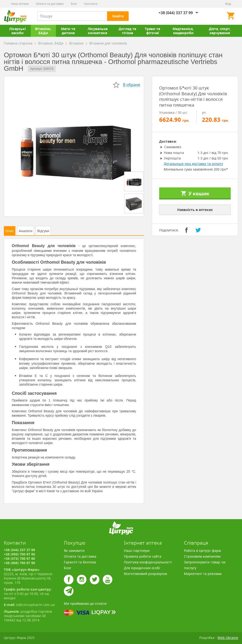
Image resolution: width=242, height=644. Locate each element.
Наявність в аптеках (195, 210)
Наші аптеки (20, 4)
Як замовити (74, 551)
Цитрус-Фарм (15, 16)
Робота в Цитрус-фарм (202, 551)
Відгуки (43, 231)
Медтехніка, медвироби (183, 31)
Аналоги (26, 231)
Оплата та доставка (50, 4)
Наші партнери (137, 551)
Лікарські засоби (17, 31)
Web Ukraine (228, 638)
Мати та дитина (68, 31)
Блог (74, 4)
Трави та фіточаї (152, 31)
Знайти (118, 16)
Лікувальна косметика (98, 31)
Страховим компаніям (202, 556)
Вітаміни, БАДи (43, 31)
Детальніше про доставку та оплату (193, 164)
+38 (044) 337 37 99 (176, 13)
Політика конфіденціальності (148, 562)
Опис (10, 231)
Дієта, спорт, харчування (220, 31)
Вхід (228, 4)
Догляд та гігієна (127, 31)
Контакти (91, 4)
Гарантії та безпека (80, 562)
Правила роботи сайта (143, 556)
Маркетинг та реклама (203, 574)
